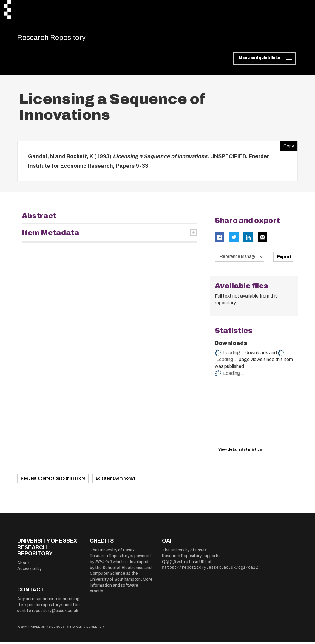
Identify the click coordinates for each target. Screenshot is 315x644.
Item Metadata (51, 235)
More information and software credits (121, 588)
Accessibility (29, 571)
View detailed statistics (240, 452)
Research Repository (59, 39)
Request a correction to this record (53, 481)
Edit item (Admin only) (115, 481)
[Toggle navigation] (264, 61)
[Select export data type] (240, 259)
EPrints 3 (104, 564)
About (23, 565)
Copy (287, 147)
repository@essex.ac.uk (55, 613)
